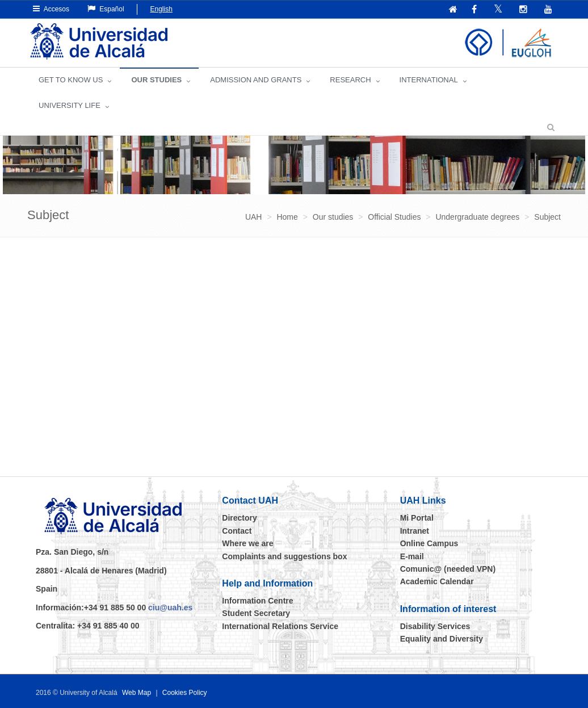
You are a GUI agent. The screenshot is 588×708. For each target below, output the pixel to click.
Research (350, 80)
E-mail (412, 556)
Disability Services (435, 626)
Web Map (136, 693)
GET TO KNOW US (71, 80)
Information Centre (257, 601)
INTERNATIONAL (429, 80)
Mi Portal (417, 518)
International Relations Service (280, 626)
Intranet (415, 531)
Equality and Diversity (442, 639)
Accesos (51, 9)
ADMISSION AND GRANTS (256, 80)
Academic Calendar (437, 581)
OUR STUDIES (156, 80)
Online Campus (429, 543)
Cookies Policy (185, 693)
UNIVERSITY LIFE (70, 105)
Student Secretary (256, 613)
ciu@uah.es (170, 608)
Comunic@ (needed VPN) (448, 569)
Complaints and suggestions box (284, 556)
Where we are (247, 543)
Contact (237, 531)
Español (106, 9)
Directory (239, 518)
